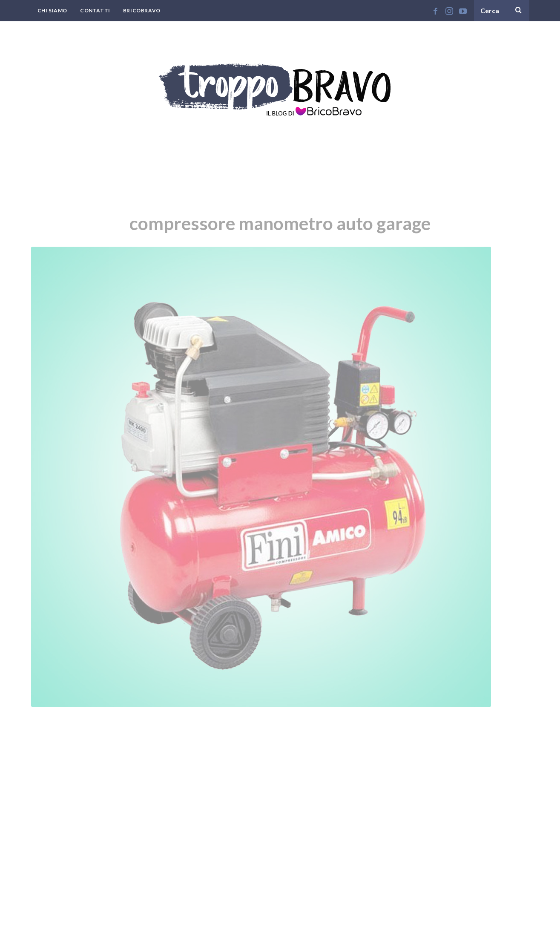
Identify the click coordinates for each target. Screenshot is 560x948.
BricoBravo (142, 10)
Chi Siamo (52, 10)
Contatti (95, 10)
